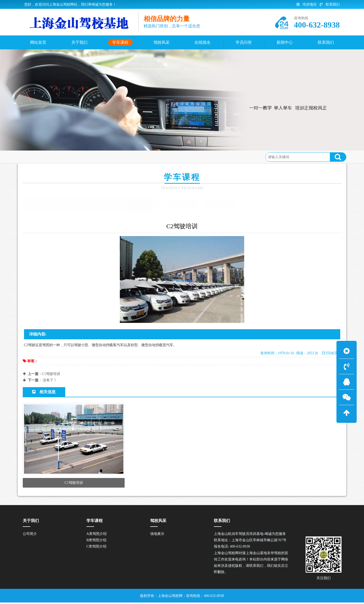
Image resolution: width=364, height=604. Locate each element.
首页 (43, 157)
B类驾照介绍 (182, 205)
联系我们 (330, 4)
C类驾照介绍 (83, 157)
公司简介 (30, 535)
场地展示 (157, 535)
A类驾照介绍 (144, 205)
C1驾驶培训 (51, 374)
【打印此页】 (331, 353)
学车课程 (60, 157)
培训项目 (307, 4)
